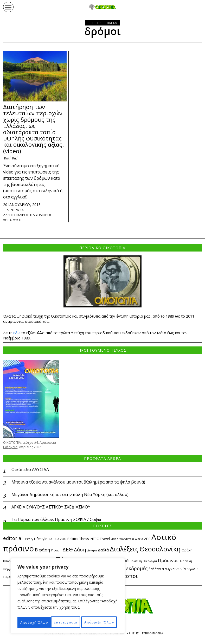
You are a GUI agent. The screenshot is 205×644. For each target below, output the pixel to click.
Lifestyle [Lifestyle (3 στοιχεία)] (41, 539)
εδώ (17, 333)
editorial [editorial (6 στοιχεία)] (13, 539)
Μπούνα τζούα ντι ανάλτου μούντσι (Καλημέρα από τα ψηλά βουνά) (78, 483)
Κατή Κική (12, 159)
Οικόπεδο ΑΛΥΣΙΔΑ (30, 470)
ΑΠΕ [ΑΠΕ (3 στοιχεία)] (147, 539)
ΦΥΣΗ (19, 220)
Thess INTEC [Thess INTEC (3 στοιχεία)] (89, 539)
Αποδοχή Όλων (68, 622)
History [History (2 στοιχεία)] (28, 540)
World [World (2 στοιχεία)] (139, 540)
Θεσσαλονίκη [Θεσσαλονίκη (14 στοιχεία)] (160, 550)
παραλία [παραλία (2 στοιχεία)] (193, 570)
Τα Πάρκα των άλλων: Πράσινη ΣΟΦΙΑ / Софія (56, 520)
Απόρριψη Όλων (90, 611)
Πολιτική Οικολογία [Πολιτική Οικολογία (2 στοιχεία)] (143, 562)
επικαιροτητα (27, 215)
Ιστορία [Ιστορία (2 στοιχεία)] (8, 562)
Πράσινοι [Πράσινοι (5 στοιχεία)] (168, 561)
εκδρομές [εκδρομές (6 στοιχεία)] (137, 569)
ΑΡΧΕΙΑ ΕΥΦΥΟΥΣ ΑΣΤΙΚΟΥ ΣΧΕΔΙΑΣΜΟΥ (51, 508)
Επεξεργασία (40, 611)
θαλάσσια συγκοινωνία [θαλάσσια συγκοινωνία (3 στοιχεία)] (167, 570)
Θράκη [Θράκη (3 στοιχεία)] (187, 551)
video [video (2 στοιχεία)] (115, 540)
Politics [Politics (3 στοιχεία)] (73, 539)
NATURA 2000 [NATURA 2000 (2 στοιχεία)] (57, 540)
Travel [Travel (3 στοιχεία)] (105, 539)
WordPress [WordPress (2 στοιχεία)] (127, 540)
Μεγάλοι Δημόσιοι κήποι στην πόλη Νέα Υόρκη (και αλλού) (70, 495)
